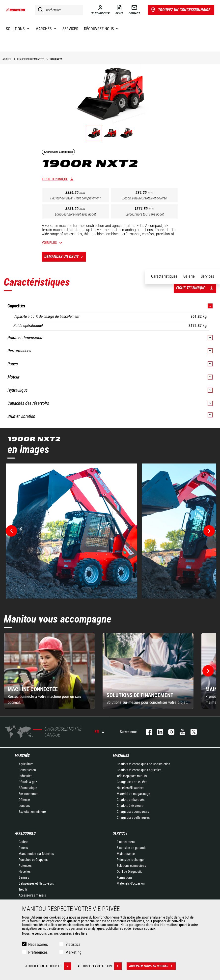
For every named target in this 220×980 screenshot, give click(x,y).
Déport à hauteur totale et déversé (145, 198)
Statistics (73, 944)
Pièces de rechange (130, 860)
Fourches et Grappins (33, 860)
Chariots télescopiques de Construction (143, 764)
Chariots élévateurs (130, 806)
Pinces (23, 848)
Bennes (24, 877)
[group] (49, 671)
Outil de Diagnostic (129, 871)
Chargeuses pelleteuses (133, 817)
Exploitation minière (32, 812)
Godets (23, 842)
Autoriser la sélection (100, 966)
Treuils (23, 889)
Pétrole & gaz (28, 782)
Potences (25, 866)
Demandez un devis (65, 257)
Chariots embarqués (131, 800)
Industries (25, 776)
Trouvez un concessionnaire (180, 10)
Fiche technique (55, 179)
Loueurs (24, 806)
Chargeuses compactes (133, 812)
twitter (191, 732)
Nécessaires (38, 944)
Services (120, 833)
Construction (27, 770)
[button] (208, 671)
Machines (121, 756)
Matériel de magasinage (133, 794)
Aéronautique (28, 788)
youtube (180, 732)
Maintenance (126, 854)
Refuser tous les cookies (48, 966)
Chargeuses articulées (132, 782)
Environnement (29, 794)
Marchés (22, 756)
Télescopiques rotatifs (132, 776)
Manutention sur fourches (36, 854)
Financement (126, 842)
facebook (147, 732)
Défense (24, 800)
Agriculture (26, 764)
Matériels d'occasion (131, 883)
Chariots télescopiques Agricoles (139, 770)
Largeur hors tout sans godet (145, 214)
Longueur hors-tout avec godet (75, 214)
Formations (124, 877)
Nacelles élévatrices (130, 788)
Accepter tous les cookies (152, 966)
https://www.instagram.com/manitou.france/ (169, 732)
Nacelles (25, 871)
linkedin (158, 732)
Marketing (73, 952)
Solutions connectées (131, 866)
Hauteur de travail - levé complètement (75, 198)
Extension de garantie (132, 848)
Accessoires (25, 833)
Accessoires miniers (32, 895)
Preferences (38, 952)
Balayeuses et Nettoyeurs (36, 883)
